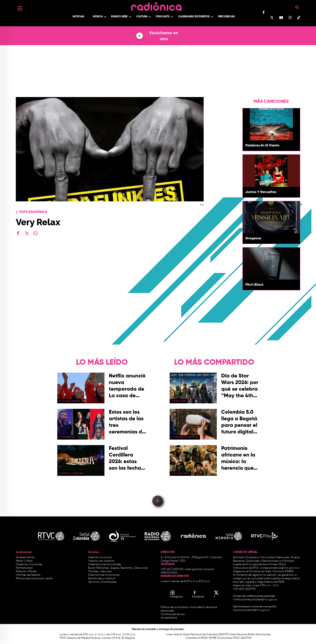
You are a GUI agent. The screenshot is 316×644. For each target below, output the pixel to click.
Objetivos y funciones (29, 565)
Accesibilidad (169, 618)
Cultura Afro (182, 473)
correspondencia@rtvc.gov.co (279, 568)
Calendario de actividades (105, 565)
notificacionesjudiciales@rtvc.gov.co (255, 600)
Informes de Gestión (28, 575)
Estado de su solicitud (102, 579)
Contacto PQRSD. (283, 572)
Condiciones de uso (173, 614)
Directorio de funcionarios (104, 575)
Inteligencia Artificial (186, 437)
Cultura (142, 17)
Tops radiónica (33, 212)
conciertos (68, 437)
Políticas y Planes (26, 572)
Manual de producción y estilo (34, 579)
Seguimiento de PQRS (271, 582)
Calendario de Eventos (194, 17)
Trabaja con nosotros (101, 561)
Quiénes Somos (25, 557)
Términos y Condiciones (102, 582)
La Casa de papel (71, 401)
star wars (180, 401)
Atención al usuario (100, 557)
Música (98, 17)
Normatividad (24, 568)
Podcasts (163, 17)
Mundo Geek (119, 17)
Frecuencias (226, 17)
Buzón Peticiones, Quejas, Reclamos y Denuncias (118, 568)
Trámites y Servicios (100, 572)
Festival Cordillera (73, 473)
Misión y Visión (24, 561)
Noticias (78, 17)
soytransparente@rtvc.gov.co (251, 610)
